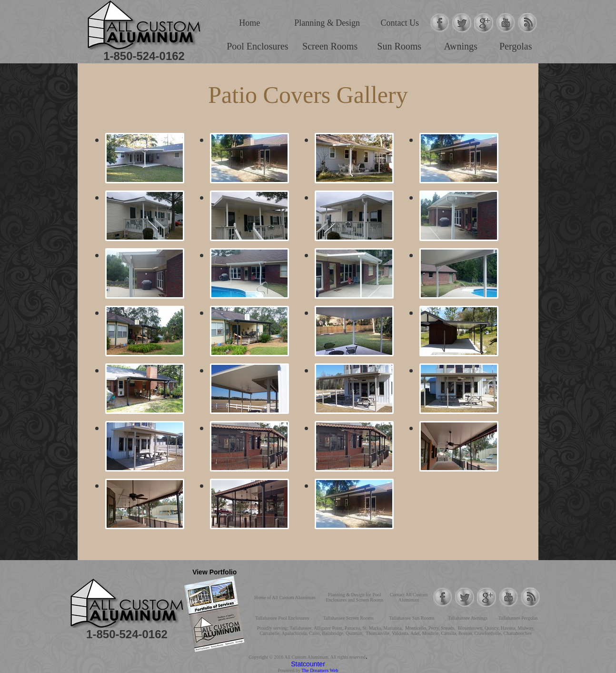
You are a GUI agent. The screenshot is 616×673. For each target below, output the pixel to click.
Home (249, 23)
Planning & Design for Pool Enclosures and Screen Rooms (354, 597)
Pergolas (516, 46)
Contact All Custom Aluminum (409, 597)
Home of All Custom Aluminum (285, 598)
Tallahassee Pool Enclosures (282, 618)
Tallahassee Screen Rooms (348, 618)
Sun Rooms (399, 46)
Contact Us (400, 23)
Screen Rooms (330, 46)
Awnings (460, 46)
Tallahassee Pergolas (518, 618)
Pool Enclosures (257, 46)
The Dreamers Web (320, 670)
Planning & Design (327, 23)
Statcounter (308, 664)
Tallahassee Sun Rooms (412, 618)
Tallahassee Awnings (468, 618)
